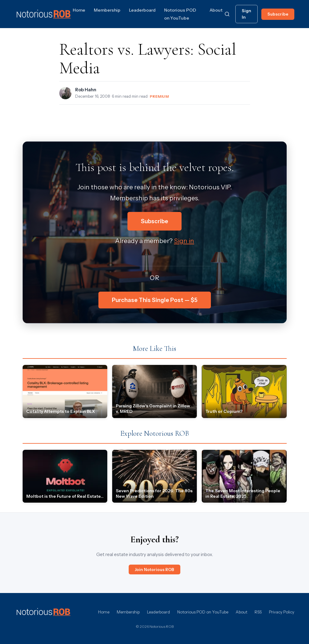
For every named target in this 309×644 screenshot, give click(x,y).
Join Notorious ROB (154, 569)
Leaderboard (142, 10)
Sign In (246, 14)
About (216, 10)
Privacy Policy (282, 612)
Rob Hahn (86, 90)
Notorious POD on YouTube (203, 612)
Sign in (184, 241)
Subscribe (278, 14)
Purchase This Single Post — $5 (155, 300)
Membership (107, 10)
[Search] (227, 14)
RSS (258, 612)
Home (79, 10)
